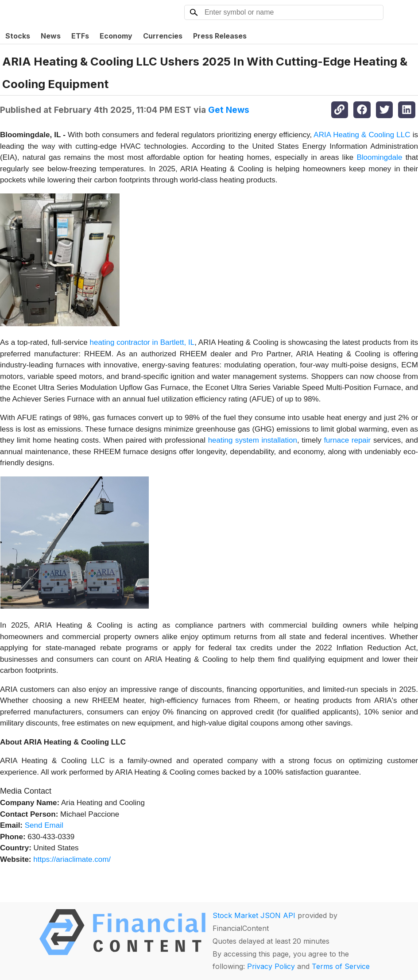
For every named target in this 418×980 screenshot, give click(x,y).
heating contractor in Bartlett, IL (142, 342)
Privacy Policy (271, 966)
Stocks (18, 36)
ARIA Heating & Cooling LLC (362, 135)
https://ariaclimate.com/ (72, 859)
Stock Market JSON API (254, 915)
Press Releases (220, 36)
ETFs (80, 36)
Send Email (44, 825)
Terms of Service (341, 966)
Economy (116, 36)
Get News (229, 110)
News (51, 36)
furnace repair (347, 440)
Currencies (163, 36)
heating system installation (253, 440)
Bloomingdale (379, 157)
